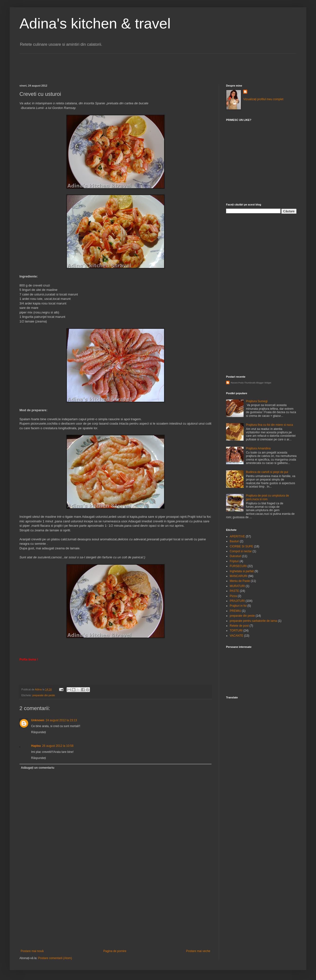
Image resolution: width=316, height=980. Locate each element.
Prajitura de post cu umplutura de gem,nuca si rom (268, 497)
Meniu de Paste (240, 581)
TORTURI (236, 631)
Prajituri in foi (238, 606)
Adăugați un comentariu (38, 768)
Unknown (38, 720)
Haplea (36, 746)
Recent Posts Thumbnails (243, 383)
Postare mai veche (198, 951)
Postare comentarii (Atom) (55, 958)
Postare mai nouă (32, 951)
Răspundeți (39, 732)
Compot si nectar (241, 551)
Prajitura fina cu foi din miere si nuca (269, 425)
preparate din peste (44, 695)
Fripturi (234, 561)
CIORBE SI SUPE (241, 546)
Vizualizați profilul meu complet (263, 99)
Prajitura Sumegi (257, 401)
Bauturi (234, 541)
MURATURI (237, 586)
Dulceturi (235, 556)
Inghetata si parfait (242, 571)
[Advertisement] (108, 65)
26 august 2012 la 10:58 (58, 746)
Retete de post (239, 626)
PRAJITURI (237, 601)
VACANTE (237, 636)
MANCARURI (239, 576)
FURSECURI (238, 566)
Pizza (233, 596)
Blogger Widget (264, 383)
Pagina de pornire (115, 951)
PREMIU (235, 611)
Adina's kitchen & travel (95, 23)
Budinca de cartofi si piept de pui (267, 472)
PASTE (234, 591)
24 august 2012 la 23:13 (61, 720)
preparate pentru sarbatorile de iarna (253, 621)
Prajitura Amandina (258, 448)
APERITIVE (237, 536)
